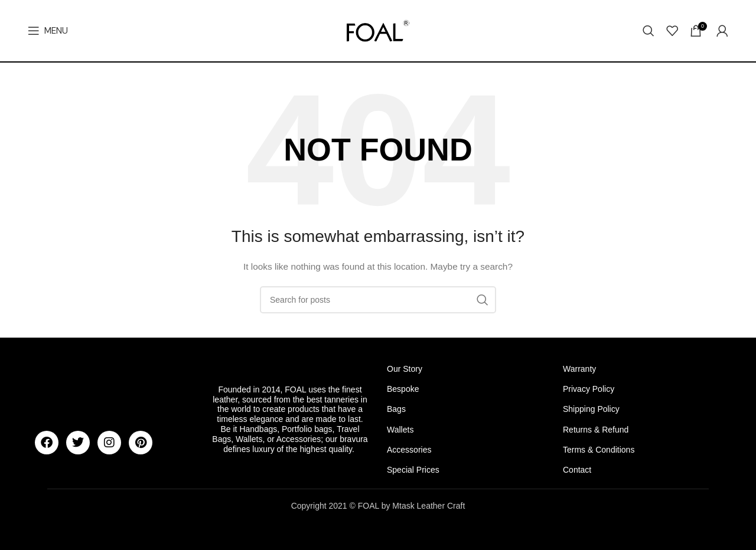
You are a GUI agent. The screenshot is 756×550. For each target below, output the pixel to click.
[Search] (649, 31)
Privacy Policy (589, 389)
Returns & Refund (596, 430)
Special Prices (413, 470)
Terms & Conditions (599, 450)
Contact (577, 470)
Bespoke (403, 389)
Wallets (400, 430)
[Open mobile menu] (48, 31)
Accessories (409, 450)
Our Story (405, 369)
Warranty (579, 369)
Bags (396, 409)
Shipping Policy (591, 409)
